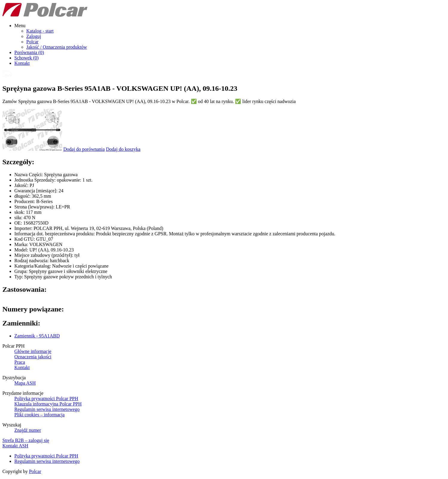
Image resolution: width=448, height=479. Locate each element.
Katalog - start (40, 31)
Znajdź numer (28, 430)
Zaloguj (34, 36)
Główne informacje (33, 351)
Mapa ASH (25, 383)
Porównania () (29, 52)
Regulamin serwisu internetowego (47, 409)
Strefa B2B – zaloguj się (26, 440)
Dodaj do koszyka (123, 149)
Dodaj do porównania (84, 149)
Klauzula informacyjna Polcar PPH (48, 404)
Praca (20, 362)
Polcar (32, 42)
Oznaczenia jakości (33, 357)
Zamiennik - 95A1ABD (37, 336)
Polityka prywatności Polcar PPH (46, 399)
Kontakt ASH (15, 446)
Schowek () (26, 58)
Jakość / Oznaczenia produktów (57, 47)
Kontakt (22, 63)
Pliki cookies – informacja (39, 415)
